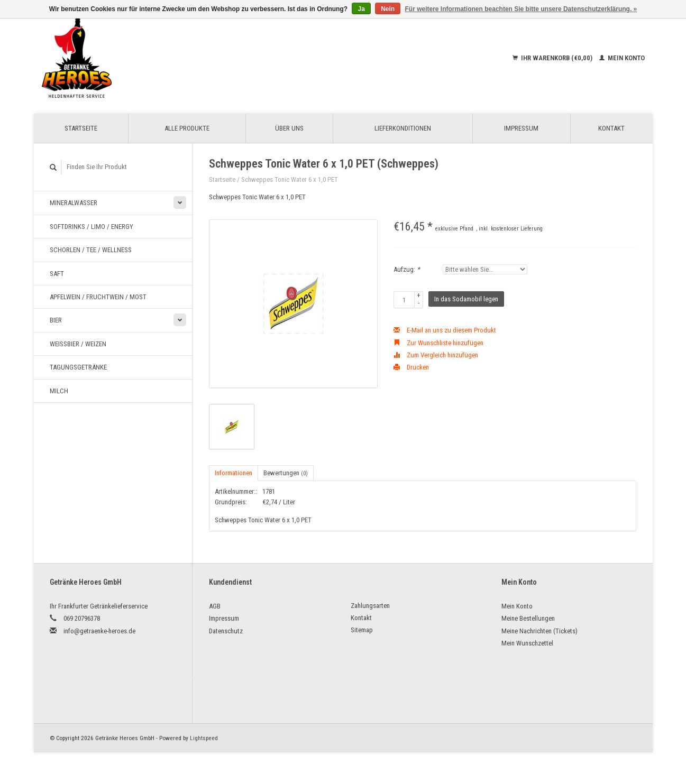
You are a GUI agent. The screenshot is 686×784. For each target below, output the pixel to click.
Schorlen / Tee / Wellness (91, 250)
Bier (56, 320)
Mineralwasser (74, 203)
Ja (361, 9)
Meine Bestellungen (528, 618)
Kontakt (611, 128)
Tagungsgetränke (78, 367)
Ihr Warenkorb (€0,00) (553, 58)
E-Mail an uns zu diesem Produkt (445, 330)
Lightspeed (204, 738)
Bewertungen (286, 473)
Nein (388, 9)
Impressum (521, 128)
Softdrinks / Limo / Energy (92, 227)
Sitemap (362, 630)
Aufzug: (407, 269)
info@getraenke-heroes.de (99, 631)
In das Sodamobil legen (466, 299)
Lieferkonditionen (403, 128)
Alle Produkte (187, 128)
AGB (215, 606)
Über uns (289, 128)
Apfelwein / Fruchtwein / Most (98, 297)
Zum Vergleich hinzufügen (436, 355)
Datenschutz (226, 631)
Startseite (81, 128)
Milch (59, 391)
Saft (57, 274)
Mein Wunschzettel (527, 643)
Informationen (234, 473)
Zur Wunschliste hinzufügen (438, 343)
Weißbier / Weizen (78, 344)
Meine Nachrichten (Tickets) (539, 631)
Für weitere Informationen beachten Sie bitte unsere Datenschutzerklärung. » (521, 9)
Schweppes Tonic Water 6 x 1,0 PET (290, 179)
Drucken (411, 367)
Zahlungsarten (370, 606)
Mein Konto (622, 58)
